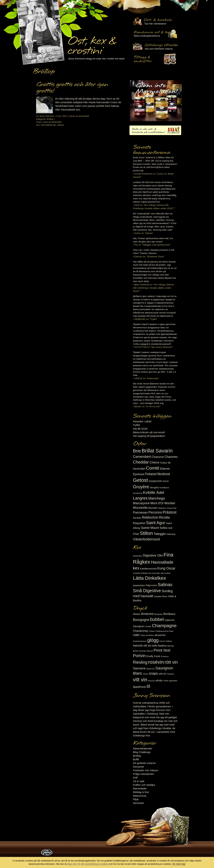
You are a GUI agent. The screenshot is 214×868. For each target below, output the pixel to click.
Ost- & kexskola (155, 21)
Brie (137, 451)
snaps (153, 673)
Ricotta (164, 517)
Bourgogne (141, 620)
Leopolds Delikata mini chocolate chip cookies (152, 573)
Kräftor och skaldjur (144, 785)
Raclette (137, 518)
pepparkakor (139, 585)
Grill (135, 778)
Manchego (157, 498)
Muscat (150, 651)
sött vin (162, 674)
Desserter (139, 767)
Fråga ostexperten (143, 774)
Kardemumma (148, 569)
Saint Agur (156, 523)
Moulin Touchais (139, 651)
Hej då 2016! (140, 429)
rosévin (156, 662)
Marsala (171, 646)
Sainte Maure (150, 528)
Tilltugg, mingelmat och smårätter (155, 34)
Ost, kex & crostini (92, 44)
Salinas (61, 125)
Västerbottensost (146, 539)
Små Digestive (147, 591)
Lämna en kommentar (79, 116)
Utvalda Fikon (161, 596)
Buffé (136, 759)
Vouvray (151, 681)
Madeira (162, 646)
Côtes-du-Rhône (147, 635)
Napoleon (162, 508)
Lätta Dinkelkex (149, 578)
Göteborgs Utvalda (155, 47)
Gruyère (141, 487)
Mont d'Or (157, 503)
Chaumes (171, 457)
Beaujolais (158, 614)
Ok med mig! (179, 864)
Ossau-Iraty (172, 508)
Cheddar (141, 462)
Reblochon (150, 517)
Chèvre (154, 462)
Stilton (146, 533)
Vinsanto (171, 674)
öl (148, 686)
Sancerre (139, 668)
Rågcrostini (151, 585)
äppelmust (139, 687)
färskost (164, 474)
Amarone (147, 614)
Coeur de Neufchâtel (52, 122)
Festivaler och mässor (146, 770)
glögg (153, 640)
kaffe (155, 646)
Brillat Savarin (157, 451)
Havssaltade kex (48, 125)
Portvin (139, 656)
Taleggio (160, 534)
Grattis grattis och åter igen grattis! (72, 88)
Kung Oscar (166, 568)
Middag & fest (141, 792)
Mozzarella (140, 508)
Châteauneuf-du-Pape (164, 631)
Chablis (148, 626)
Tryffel (136, 425)
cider (136, 635)
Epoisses (139, 474)
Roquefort (139, 523)
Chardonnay (141, 631)
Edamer (165, 469)
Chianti (152, 631)
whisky (159, 680)
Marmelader (140, 788)
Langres (140, 498)
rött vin (171, 662)
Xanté (166, 681)
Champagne (164, 626)
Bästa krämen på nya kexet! (149, 432)
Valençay (171, 534)
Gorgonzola (155, 481)
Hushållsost (164, 488)
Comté (153, 468)
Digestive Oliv (153, 555)
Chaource (158, 457)
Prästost (170, 512)
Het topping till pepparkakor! (149, 436)
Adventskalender (143, 748)
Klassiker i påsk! (142, 421)
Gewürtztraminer (140, 641)
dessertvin (160, 635)
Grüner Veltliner (166, 641)
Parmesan (140, 512)
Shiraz (146, 674)
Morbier (170, 503)
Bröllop (50, 119)
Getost (140, 480)
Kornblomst (138, 493)
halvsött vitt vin (142, 646)
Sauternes (150, 669)
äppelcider (173, 681)
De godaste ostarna (144, 763)
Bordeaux (169, 614)
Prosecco (165, 656)
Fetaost (151, 474)
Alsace (137, 614)
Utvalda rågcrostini (155, 59)
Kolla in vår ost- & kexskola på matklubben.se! (155, 130)
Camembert (142, 457)
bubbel (157, 619)
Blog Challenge (142, 752)
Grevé (166, 481)
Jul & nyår (139, 781)
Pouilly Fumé (153, 656)
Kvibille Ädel (153, 493)
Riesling (140, 662)
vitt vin (140, 680)
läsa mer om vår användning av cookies (88, 864)
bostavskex (138, 556)
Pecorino (155, 512)
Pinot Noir (162, 650)
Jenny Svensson (47, 116)
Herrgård (154, 488)
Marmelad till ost (156, 101)
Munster (153, 508)
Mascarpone (141, 503)
